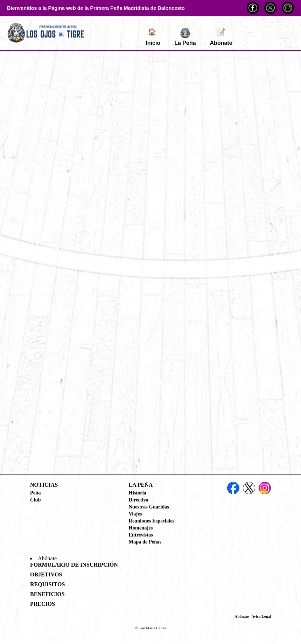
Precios (43, 604)
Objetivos (46, 574)
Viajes (135, 514)
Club (35, 500)
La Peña (185, 37)
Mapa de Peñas (145, 542)
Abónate (221, 37)
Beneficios (47, 594)
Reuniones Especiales (152, 521)
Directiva (139, 500)
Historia (138, 493)
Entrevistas (141, 535)
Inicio (153, 37)
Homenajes (141, 528)
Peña (35, 493)
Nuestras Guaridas (149, 507)
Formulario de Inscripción (74, 565)
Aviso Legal (261, 616)
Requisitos (47, 584)
